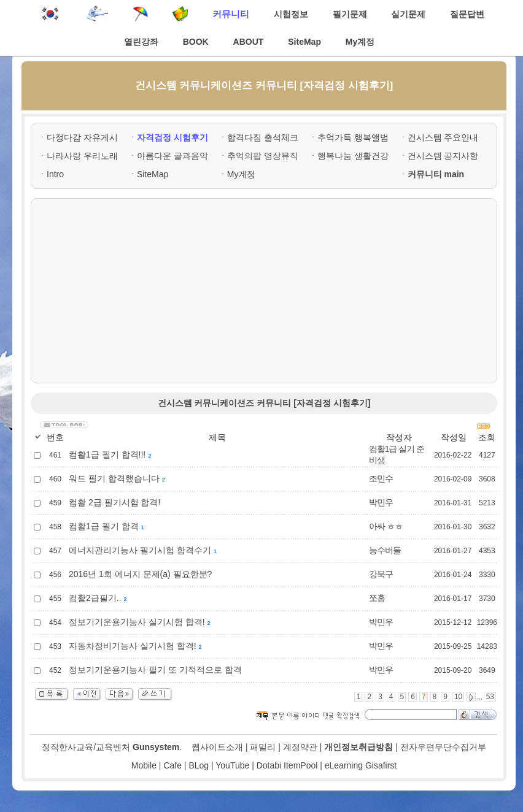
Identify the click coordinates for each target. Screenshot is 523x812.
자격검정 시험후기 (172, 137)
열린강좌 (141, 42)
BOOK (196, 42)
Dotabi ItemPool (287, 765)
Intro (55, 174)
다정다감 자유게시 (82, 137)
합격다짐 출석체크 (263, 137)
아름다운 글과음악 (172, 156)
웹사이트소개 (217, 747)
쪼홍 (377, 598)
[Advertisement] (264, 291)
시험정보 (291, 14)
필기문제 (350, 14)
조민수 (381, 478)
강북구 (381, 574)
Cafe (172, 765)
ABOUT (249, 42)
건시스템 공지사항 (443, 156)
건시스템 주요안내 (443, 137)
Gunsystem (156, 747)
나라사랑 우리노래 (82, 156)
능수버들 (385, 550)
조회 (487, 437)
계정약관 (300, 747)
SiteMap (304, 42)
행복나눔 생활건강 (353, 156)
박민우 (381, 502)
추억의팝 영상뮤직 (263, 156)
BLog (199, 765)
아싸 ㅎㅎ (386, 526)
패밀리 (263, 747)
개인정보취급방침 (358, 747)
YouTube (232, 765)
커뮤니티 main (436, 174)
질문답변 (467, 14)
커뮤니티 (231, 14)
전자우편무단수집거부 (443, 747)
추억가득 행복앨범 (353, 137)
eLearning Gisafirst (361, 765)
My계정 (360, 42)
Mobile (144, 765)
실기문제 (408, 14)
